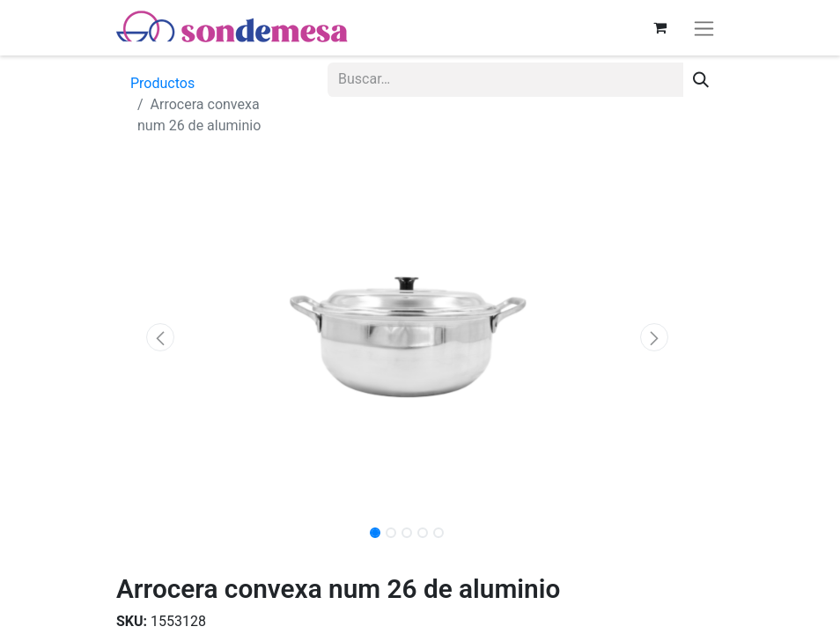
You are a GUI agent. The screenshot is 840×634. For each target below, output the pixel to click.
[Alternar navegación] (704, 28)
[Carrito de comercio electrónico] (659, 27)
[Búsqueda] (701, 80)
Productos (162, 83)
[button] (160, 337)
